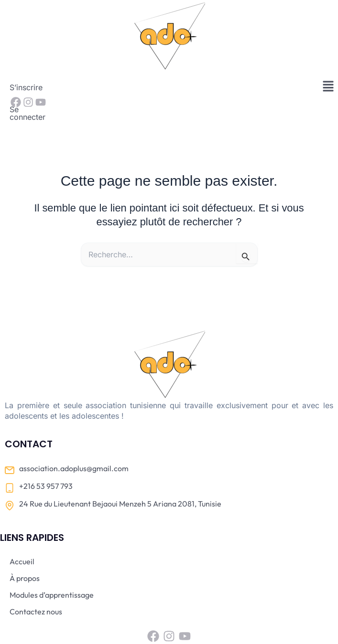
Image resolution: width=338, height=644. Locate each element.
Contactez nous (36, 582)
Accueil (22, 532)
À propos (25, 549)
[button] (328, 87)
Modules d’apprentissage (52, 565)
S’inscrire (26, 87)
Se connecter (76, 87)
